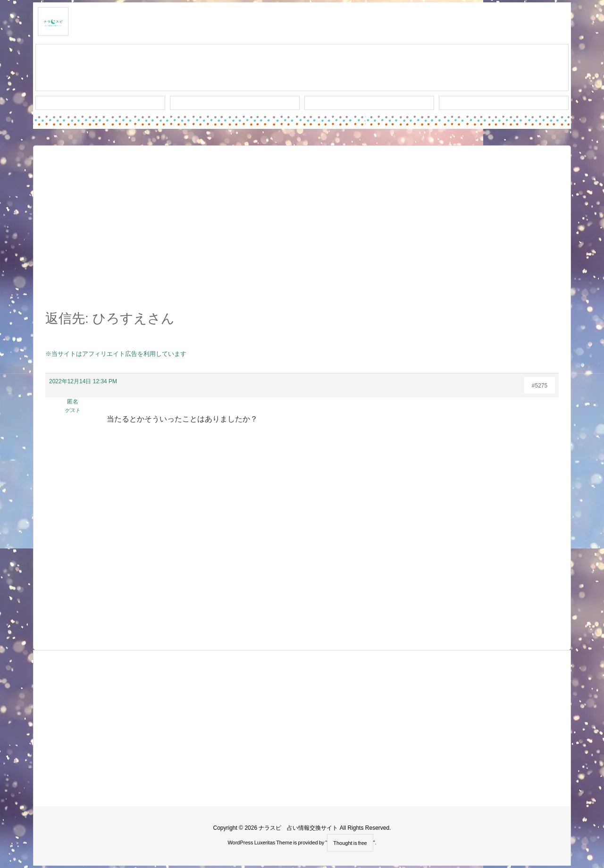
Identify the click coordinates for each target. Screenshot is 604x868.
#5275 (540, 386)
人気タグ (369, 103)
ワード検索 (235, 103)
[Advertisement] (302, 233)
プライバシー (504, 103)
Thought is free (350, 843)
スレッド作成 (302, 68)
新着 (101, 103)
